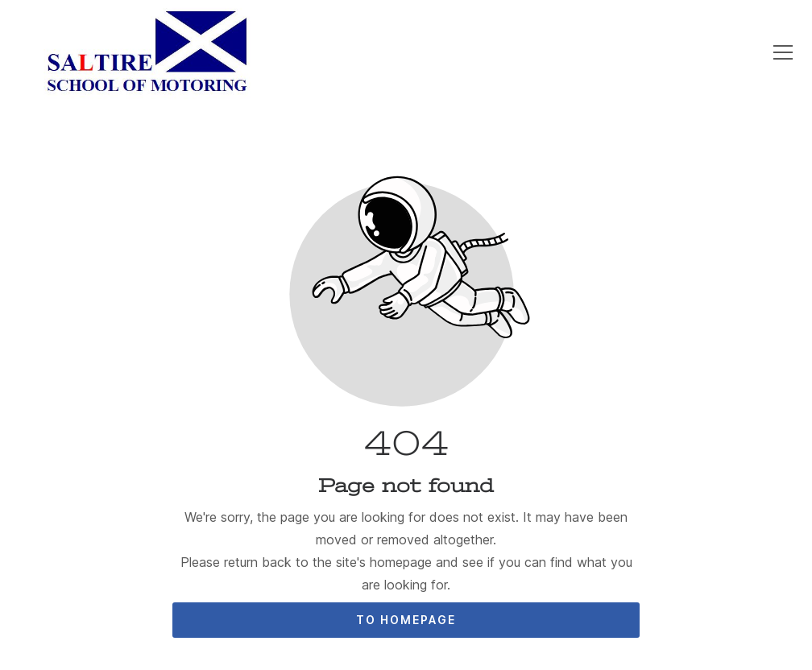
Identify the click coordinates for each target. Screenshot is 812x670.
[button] (783, 52)
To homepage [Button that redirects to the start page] (406, 620)
